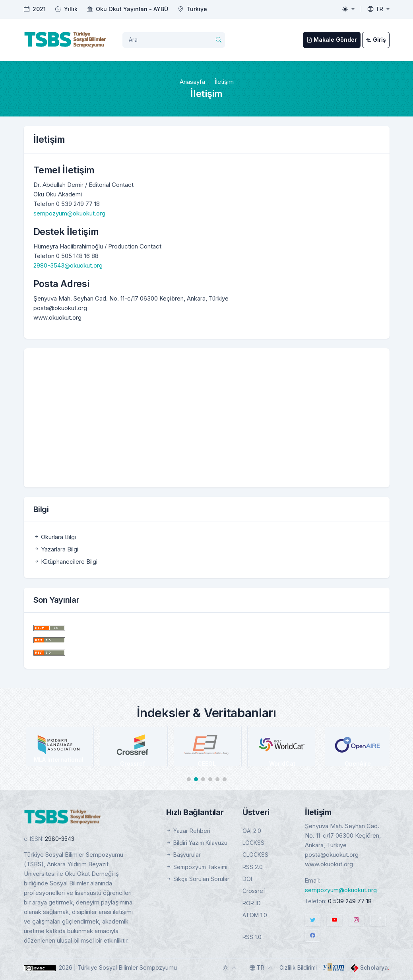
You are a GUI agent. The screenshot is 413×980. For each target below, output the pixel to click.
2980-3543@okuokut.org (68, 265)
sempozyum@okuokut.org (69, 213)
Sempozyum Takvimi (197, 867)
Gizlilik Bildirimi (298, 967)
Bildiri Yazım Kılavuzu (197, 843)
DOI (247, 879)
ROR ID (252, 903)
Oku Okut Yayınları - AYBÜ (132, 9)
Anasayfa (192, 82)
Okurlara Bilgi (55, 537)
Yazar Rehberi (188, 831)
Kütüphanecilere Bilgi (65, 562)
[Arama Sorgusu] (174, 40)
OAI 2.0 (252, 831)
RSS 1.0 (252, 937)
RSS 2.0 (253, 867)
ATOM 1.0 (255, 915)
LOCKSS (253, 843)
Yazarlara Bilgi (56, 549)
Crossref (254, 891)
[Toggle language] (379, 9)
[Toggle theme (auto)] (230, 968)
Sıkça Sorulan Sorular (198, 879)
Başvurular (183, 855)
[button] (189, 779)
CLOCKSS (255, 855)
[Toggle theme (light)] (348, 9)
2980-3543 (60, 839)
